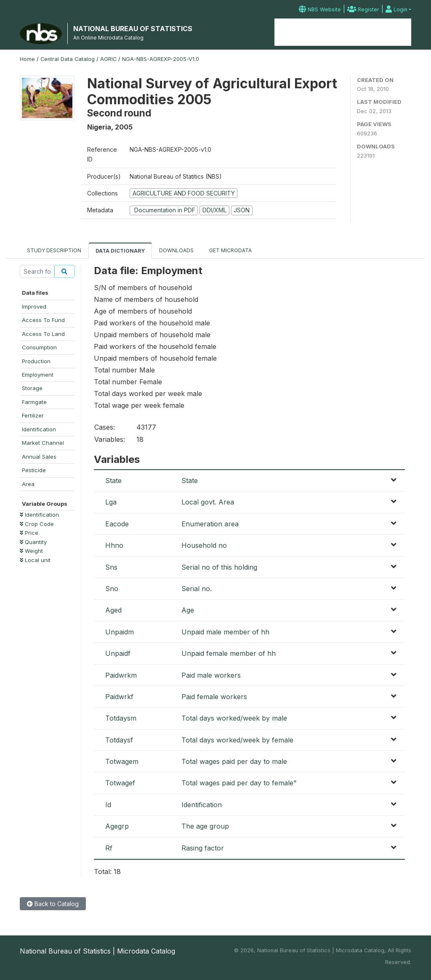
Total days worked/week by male (234, 718)
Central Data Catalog (68, 59)
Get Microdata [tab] (230, 250)
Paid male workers (211, 675)
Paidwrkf (119, 697)
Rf (109, 848)
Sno (112, 589)
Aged (113, 610)
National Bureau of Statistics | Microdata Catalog (97, 951)
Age (188, 610)
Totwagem (122, 761)
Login (396, 9)
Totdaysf (119, 740)
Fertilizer (33, 415)
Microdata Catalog (343, 32)
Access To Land (43, 334)
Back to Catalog (53, 904)
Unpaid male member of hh (225, 632)
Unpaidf (118, 653)
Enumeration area (210, 524)
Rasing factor (203, 848)
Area (28, 484)
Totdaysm (121, 718)
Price (29, 533)
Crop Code (37, 524)
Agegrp (117, 826)
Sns (111, 567)
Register (363, 9)
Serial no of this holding (219, 567)
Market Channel (43, 443)
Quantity (33, 542)
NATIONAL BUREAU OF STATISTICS (133, 29)
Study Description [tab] (54, 250)
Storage (32, 388)
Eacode (117, 524)
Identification (39, 429)
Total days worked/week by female (237, 740)
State (113, 481)
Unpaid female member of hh (229, 653)
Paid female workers (214, 697)
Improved (34, 306)
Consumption (39, 347)
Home (293, 32)
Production (36, 361)
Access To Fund (43, 320)
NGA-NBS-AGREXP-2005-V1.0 (161, 59)
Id (108, 805)
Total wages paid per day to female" (239, 783)
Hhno (114, 545)
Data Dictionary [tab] (120, 251)
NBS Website (320, 9)
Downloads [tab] (176, 250)
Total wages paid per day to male (234, 761)
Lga (111, 502)
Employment (38, 375)
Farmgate (34, 402)
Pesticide (34, 470)
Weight (31, 551)
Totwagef (120, 783)
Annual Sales (39, 457)
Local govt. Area (208, 502)
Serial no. (197, 589)
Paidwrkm (121, 675)
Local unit (35, 560)
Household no (204, 545)
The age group (205, 826)
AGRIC (108, 59)
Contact (396, 32)
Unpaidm (120, 632)
